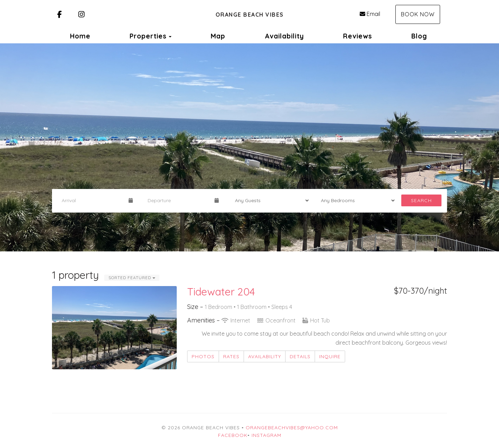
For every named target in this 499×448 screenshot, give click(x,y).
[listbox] (249, 147)
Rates (231, 356)
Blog (419, 36)
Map (218, 36)
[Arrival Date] (92, 200)
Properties (148, 36)
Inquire (330, 356)
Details (300, 356)
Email (370, 14)
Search (421, 200)
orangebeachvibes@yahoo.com (292, 428)
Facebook (233, 435)
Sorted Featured (132, 278)
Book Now (418, 14)
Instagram (266, 435)
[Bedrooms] (356, 200)
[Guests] (270, 200)
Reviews (358, 36)
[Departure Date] (178, 200)
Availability (284, 36)
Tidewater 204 (221, 292)
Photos (203, 356)
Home (80, 36)
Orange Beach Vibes (250, 15)
